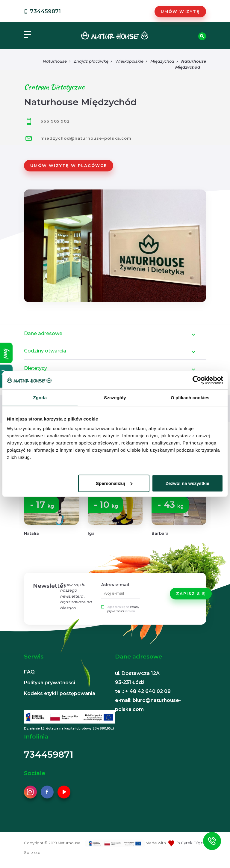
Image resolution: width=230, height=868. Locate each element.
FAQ (29, 672)
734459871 (42, 11)
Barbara (160, 533)
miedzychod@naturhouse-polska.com (86, 138)
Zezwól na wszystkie (187, 483)
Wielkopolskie (129, 61)
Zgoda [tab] (40, 398)
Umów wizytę (180, 11)
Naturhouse (55, 61)
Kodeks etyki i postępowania (60, 693)
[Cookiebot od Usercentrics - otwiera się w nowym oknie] (197, 380)
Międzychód (162, 61)
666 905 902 (47, 121)
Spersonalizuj (114, 483)
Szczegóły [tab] (115, 398)
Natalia (31, 533)
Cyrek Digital (193, 843)
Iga (91, 533)
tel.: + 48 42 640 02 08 (143, 691)
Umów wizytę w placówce (69, 165)
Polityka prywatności (50, 683)
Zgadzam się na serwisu (123, 609)
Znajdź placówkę (91, 61)
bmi (6, 353)
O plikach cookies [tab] (190, 398)
